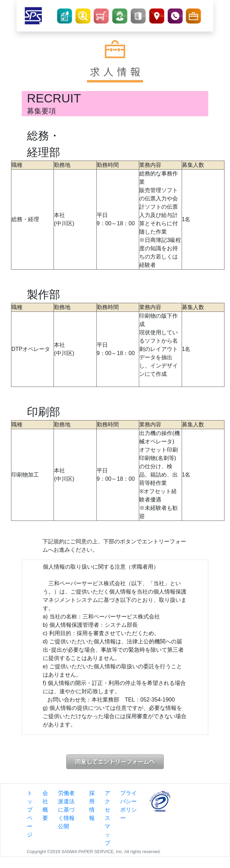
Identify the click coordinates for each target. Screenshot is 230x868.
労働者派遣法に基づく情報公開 (66, 810)
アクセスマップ (107, 818)
